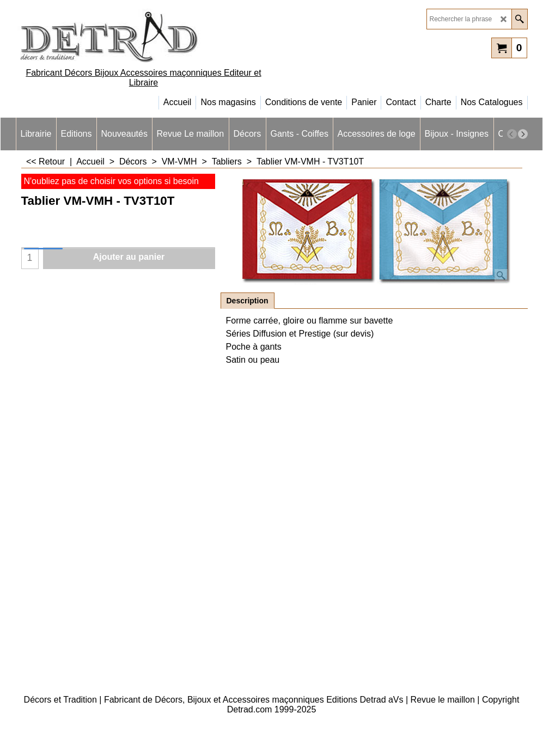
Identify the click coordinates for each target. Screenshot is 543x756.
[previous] (512, 134)
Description (248, 301)
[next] (523, 134)
